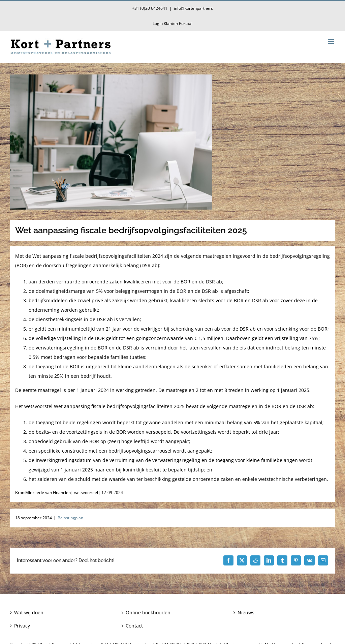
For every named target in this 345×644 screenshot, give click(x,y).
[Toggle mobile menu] (331, 42)
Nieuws (246, 612)
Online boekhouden (148, 612)
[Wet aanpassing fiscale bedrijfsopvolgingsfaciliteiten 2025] (172, 142)
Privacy (22, 626)
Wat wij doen (29, 612)
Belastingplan (70, 518)
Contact (134, 626)
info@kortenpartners (193, 8)
